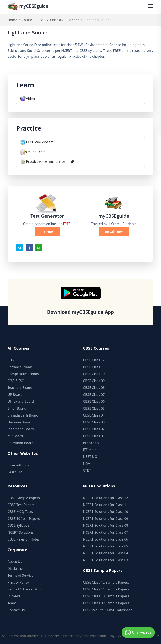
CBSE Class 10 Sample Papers (106, 596)
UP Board (15, 395)
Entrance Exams (20, 367)
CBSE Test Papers (21, 505)
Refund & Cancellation (25, 589)
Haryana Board (19, 422)
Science (73, 20)
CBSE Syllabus (18, 525)
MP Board (15, 436)
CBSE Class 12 (94, 360)
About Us (15, 562)
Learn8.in (15, 472)
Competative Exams (23, 374)
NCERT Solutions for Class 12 (106, 498)
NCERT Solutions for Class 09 (106, 519)
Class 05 (56, 20)
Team (12, 603)
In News (14, 596)
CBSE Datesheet (119, 610)
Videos (31, 99)
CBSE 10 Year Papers (24, 519)
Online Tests (36, 152)
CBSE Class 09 (94, 381)
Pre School (91, 443)
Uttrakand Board (21, 401)
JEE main (90, 450)
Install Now (114, 232)
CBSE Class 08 (94, 388)
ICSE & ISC (16, 381)
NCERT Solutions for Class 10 (106, 512)
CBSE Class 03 (94, 422)
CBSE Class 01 (94, 436)
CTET (87, 470)
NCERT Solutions (21, 532)
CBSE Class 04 (94, 415)
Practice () (45, 162)
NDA (87, 464)
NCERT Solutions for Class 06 (106, 539)
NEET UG (90, 457)
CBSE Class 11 (94, 367)
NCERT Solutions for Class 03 (106, 560)
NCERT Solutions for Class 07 (106, 532)
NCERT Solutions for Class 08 (106, 525)
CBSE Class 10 (94, 374)
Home (12, 20)
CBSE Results (93, 610)
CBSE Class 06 (94, 401)
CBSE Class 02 (94, 429)
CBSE (41, 20)
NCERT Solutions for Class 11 (106, 505)
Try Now (47, 232)
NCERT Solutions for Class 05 (106, 546)
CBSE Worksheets (40, 142)
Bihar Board (17, 408)
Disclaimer (16, 569)
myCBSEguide (29, 7)
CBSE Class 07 (94, 395)
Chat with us (138, 632)
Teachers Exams (20, 388)
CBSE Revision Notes (24, 539)
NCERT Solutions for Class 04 (106, 553)
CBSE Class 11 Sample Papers (106, 589)
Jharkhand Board (21, 429)
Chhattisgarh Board (23, 415)
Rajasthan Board (21, 443)
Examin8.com (18, 465)
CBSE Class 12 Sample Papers (106, 582)
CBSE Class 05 (94, 408)
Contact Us (16, 610)
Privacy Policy (18, 582)
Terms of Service (20, 575)
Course (27, 20)
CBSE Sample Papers (24, 498)
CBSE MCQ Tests (20, 512)
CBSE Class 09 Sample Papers (106, 603)
